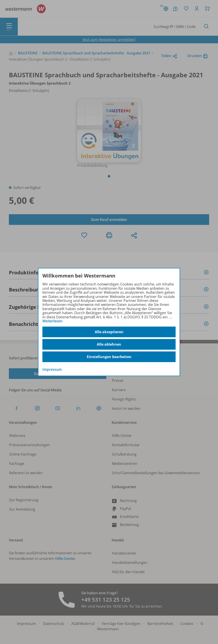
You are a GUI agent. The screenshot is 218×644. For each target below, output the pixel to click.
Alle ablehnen (109, 344)
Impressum (52, 370)
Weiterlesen (52, 321)
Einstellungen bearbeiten (109, 357)
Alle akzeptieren (109, 332)
